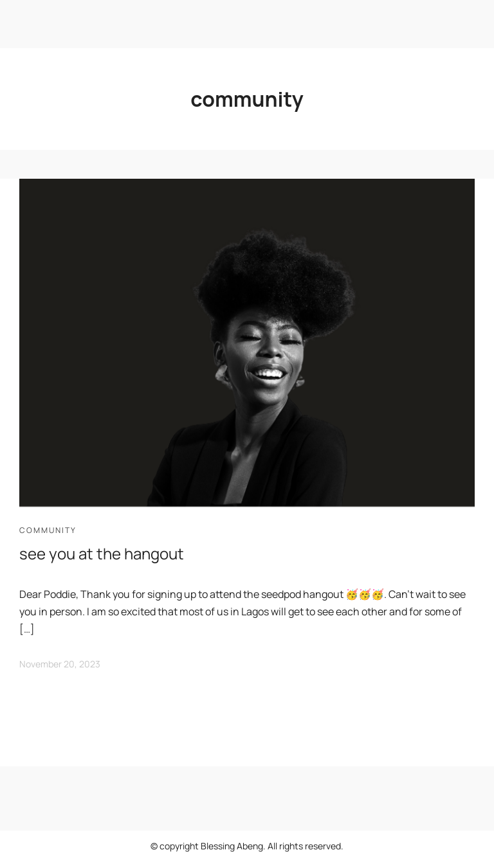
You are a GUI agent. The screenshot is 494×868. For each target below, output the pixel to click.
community (48, 530)
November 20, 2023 (60, 664)
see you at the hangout (102, 553)
